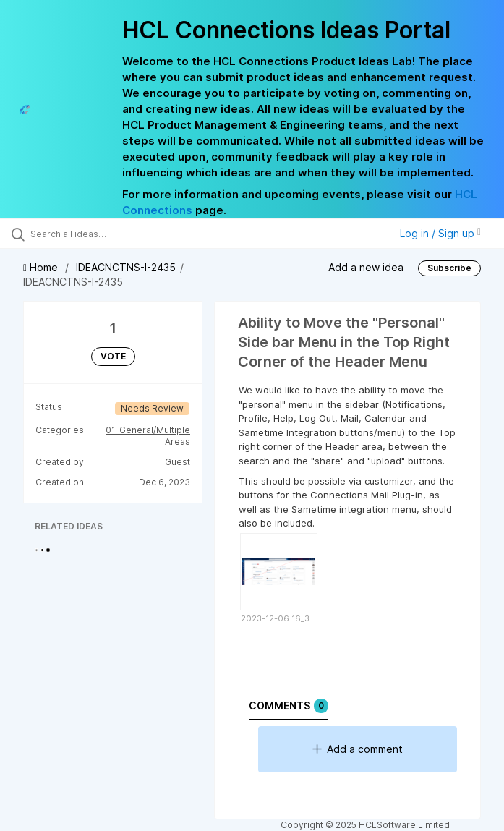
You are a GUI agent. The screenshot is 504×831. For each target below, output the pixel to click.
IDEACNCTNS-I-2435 (126, 267)
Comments (289, 706)
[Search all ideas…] (98, 234)
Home (42, 267)
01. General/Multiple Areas (148, 436)
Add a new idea (366, 267)
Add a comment (358, 749)
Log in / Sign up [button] (440, 233)
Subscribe (449, 268)
